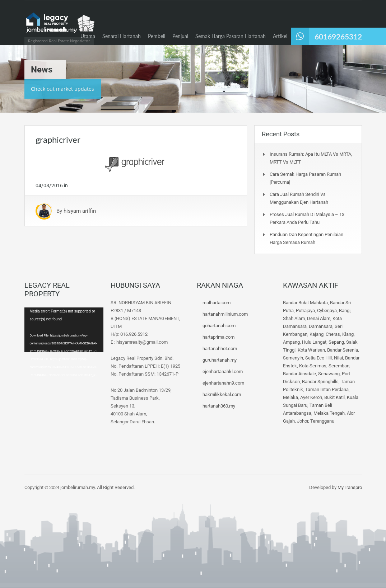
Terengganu (322, 421)
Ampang (291, 342)
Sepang (336, 342)
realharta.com (217, 303)
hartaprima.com (218, 337)
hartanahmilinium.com (225, 314)
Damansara (321, 326)
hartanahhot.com (220, 349)
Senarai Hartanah (122, 36)
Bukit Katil (334, 397)
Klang (348, 334)
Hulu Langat (314, 342)
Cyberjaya (327, 311)
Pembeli (157, 36)
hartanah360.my (219, 406)
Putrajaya (305, 311)
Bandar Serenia (343, 350)
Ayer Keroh (311, 397)
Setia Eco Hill (318, 358)
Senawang (329, 374)
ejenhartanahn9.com (223, 383)
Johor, (304, 421)
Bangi (345, 311)
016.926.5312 (134, 334)
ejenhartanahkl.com (223, 371)
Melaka (290, 397)
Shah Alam (294, 318)
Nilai (338, 358)
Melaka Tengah (329, 413)
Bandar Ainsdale (299, 374)
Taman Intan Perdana (327, 389)
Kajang (317, 334)
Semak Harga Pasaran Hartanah (231, 36)
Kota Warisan (311, 350)
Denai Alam (319, 318)
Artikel (280, 36)
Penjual (180, 36)
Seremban (339, 366)
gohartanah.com (219, 326)
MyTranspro (349, 487)
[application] (64, 330)
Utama (88, 36)
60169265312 (338, 36)
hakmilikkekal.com (222, 394)
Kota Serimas (313, 366)
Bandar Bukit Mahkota (305, 303)
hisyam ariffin (80, 211)
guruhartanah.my (220, 360)
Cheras (333, 334)
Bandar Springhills (320, 382)
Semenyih (293, 358)
